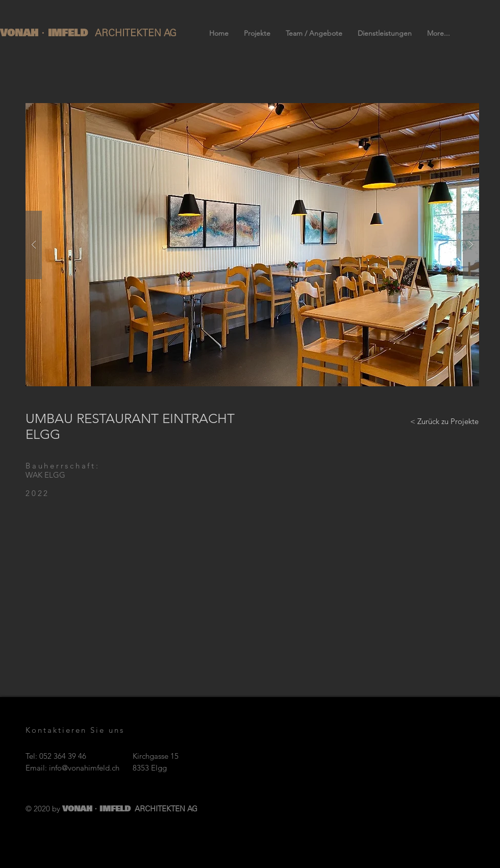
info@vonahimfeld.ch (84, 768)
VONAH (21, 33)
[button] (252, 245)
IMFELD (70, 33)
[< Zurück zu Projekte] (444, 421)
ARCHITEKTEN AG (136, 33)
